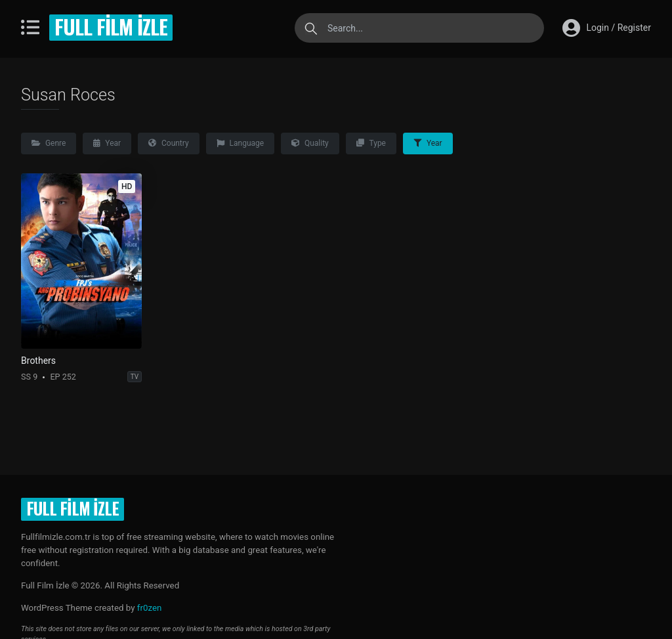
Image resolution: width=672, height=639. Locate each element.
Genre (49, 143)
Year (107, 143)
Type (371, 143)
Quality (310, 143)
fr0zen (150, 608)
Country (169, 143)
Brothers (38, 361)
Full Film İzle (111, 26)
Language (240, 143)
